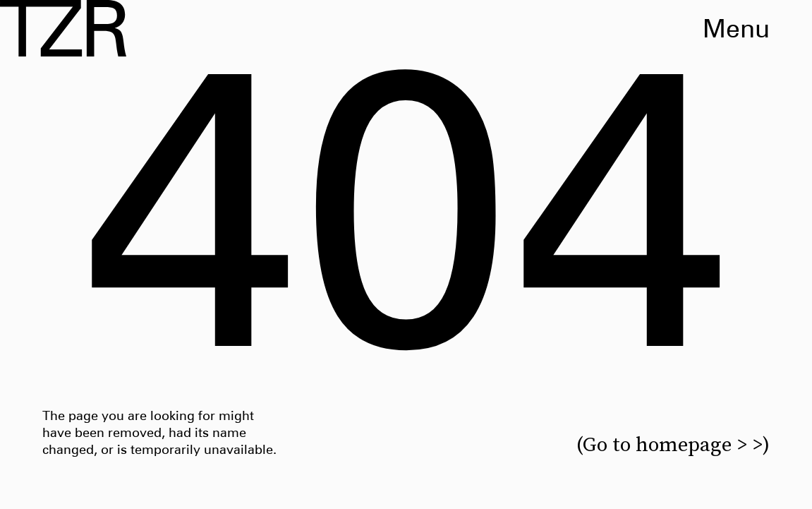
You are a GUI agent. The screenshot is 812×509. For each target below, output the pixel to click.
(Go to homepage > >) (673, 444)
